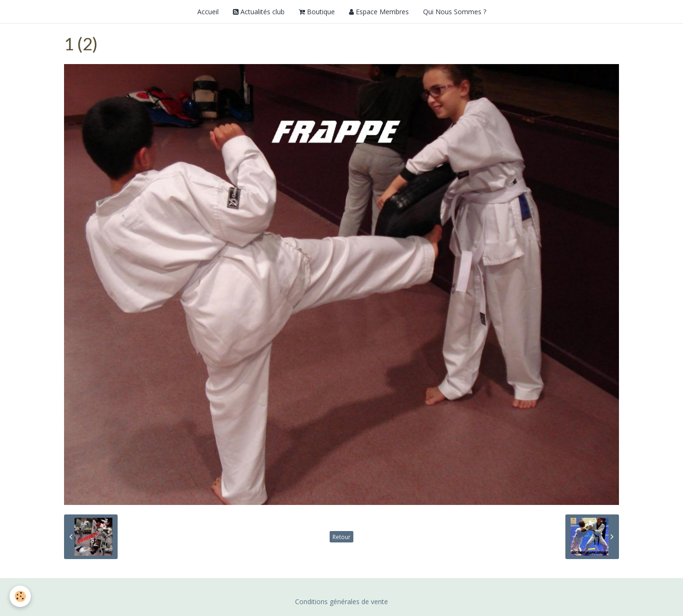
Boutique (317, 12)
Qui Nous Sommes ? (455, 12)
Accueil (208, 12)
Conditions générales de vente (341, 602)
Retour (341, 537)
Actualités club (259, 12)
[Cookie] (20, 596)
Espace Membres (379, 12)
